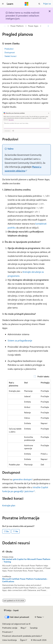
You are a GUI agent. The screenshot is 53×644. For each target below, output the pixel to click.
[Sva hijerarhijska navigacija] (5, 26)
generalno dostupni (22, 479)
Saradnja (34, 628)
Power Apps (33, 26)
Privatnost (7, 632)
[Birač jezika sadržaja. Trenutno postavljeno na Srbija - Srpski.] (11, 610)
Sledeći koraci (10, 56)
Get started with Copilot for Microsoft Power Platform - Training (26, 560)
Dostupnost (10, 52)
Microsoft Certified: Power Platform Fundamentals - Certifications (25, 580)
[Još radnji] (48, 26)
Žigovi (23, 640)
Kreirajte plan (9, 505)
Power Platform (17, 26)
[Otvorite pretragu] (39, 4)
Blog (23, 628)
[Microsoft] (27, 4)
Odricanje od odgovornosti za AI (16, 624)
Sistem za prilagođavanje (20, 340)
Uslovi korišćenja (9, 640)
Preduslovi (9, 49)
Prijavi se (47, 4)
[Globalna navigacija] (3, 4)
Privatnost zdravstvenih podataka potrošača (21, 636)
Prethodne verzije (10, 628)
